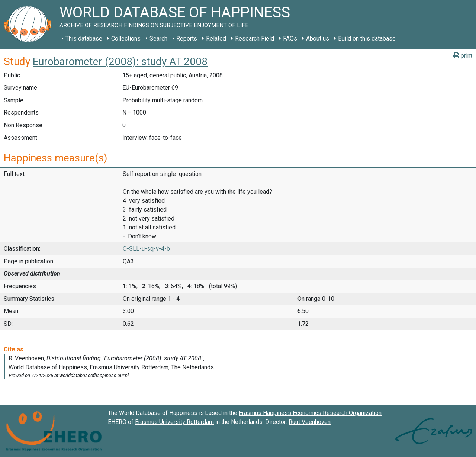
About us (318, 38)
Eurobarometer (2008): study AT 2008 (120, 62)
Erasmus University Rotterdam (174, 422)
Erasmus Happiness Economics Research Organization (310, 413)
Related (216, 38)
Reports (187, 38)
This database (84, 38)
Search (158, 38)
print (463, 56)
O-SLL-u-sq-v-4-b (146, 249)
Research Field (255, 38)
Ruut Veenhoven (310, 422)
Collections (126, 38)
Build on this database (367, 38)
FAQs (290, 38)
